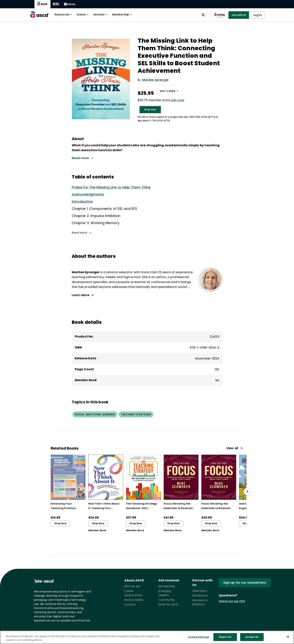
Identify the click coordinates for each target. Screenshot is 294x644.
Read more (82, 233)
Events (83, 14)
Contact (130, 605)
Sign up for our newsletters (245, 583)
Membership (122, 14)
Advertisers (200, 591)
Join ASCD (239, 15)
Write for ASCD (168, 605)
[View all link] (235, 448)
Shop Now (150, 110)
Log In (258, 15)
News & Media (134, 600)
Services (101, 14)
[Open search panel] (203, 15)
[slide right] (247, 492)
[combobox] (169, 91)
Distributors (200, 595)
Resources (64, 14)
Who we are (132, 586)
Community (167, 600)
